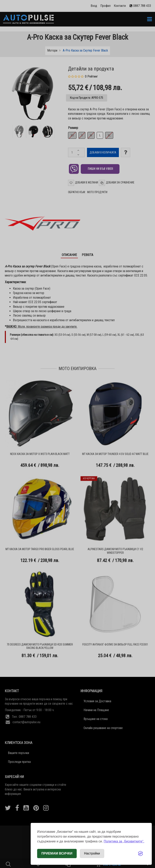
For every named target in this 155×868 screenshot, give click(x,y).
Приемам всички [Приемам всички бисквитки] (57, 853)
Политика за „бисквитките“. (124, 841)
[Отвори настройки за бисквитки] (92, 853)
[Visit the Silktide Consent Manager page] (140, 853)
